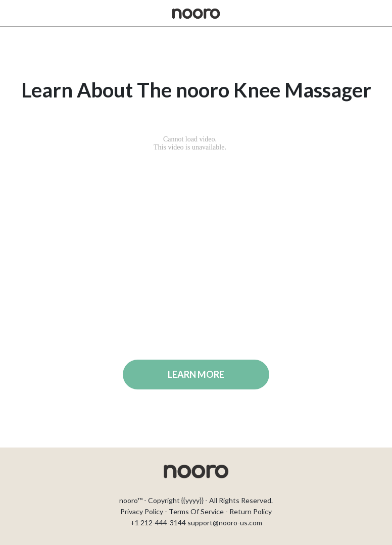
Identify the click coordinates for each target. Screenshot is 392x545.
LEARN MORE (196, 374)
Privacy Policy (142, 511)
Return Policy (251, 511)
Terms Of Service (196, 511)
